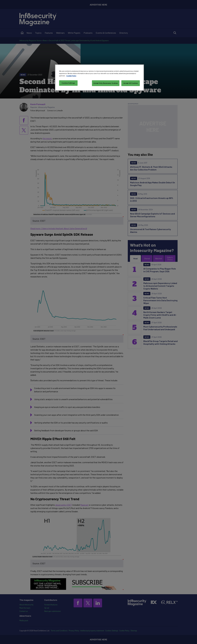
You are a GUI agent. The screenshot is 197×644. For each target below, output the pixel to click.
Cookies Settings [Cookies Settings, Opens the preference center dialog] (68, 83)
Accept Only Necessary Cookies (106, 83)
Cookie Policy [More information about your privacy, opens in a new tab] (71, 76)
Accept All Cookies (131, 83)
